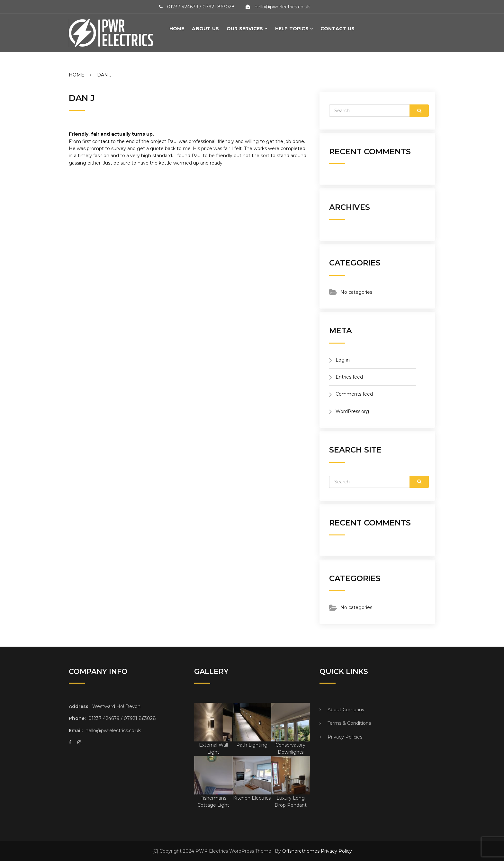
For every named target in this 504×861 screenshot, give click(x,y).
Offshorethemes (301, 851)
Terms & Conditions (349, 723)
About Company (346, 710)
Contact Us (337, 29)
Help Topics (292, 29)
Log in (343, 360)
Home (177, 29)
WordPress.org (352, 411)
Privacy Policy (336, 851)
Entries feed (349, 377)
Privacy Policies (345, 737)
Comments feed (354, 394)
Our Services (245, 29)
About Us (205, 29)
